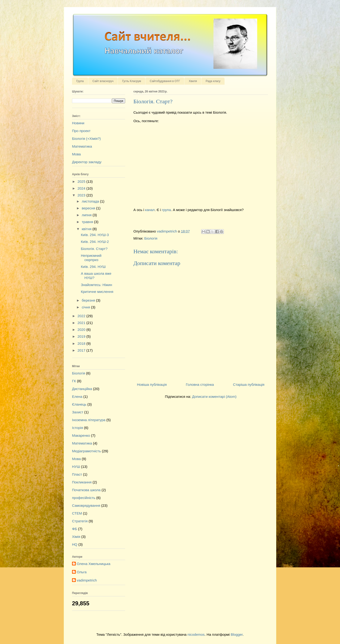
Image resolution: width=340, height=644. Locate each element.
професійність (84, 498)
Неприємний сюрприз (91, 258)
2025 (82, 181)
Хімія (76, 537)
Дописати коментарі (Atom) (214, 397)
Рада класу (213, 81)
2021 (82, 323)
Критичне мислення (97, 292)
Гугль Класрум (132, 81)
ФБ (74, 529)
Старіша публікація (249, 384)
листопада (91, 201)
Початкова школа (86, 490)
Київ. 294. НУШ (93, 267)
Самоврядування (86, 505)
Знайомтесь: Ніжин (97, 285)
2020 (82, 330)
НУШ (76, 467)
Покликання (82, 482)
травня (88, 222)
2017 (82, 350)
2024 (82, 188)
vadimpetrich (87, 580)
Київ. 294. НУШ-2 (95, 242)
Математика (82, 146)
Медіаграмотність (86, 451)
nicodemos (196, 634)
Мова (76, 154)
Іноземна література (89, 420)
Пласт (77, 474)
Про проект (81, 131)
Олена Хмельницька (93, 564)
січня (86, 307)
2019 (82, 336)
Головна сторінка (200, 384)
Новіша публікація (152, 384)
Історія (78, 428)
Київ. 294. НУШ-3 (95, 235)
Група (80, 81)
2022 (82, 316)
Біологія (151, 238)
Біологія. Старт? (94, 249)
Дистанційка (82, 389)
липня (87, 215)
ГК (74, 381)
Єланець (79, 404)
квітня (87, 229)
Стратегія (80, 521)
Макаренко (81, 435)
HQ (75, 544)
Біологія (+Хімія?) (86, 139)
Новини (78, 123)
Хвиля (193, 81)
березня (89, 300)
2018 (82, 343)
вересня (89, 208)
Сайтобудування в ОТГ (165, 81)
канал (150, 210)
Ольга (82, 572)
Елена (77, 397)
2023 (82, 195)
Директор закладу (87, 162)
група (166, 210)
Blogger (237, 634)
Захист (78, 412)
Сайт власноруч (103, 81)
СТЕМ (77, 513)
